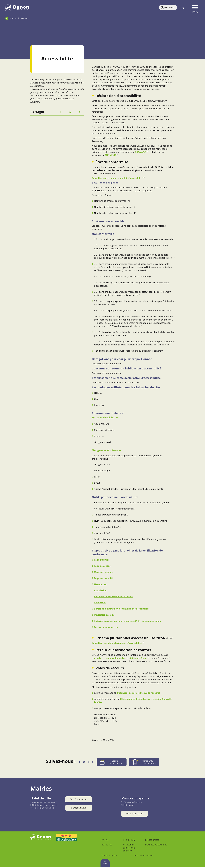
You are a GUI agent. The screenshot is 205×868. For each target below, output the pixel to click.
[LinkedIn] (70, 112)
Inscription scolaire (105, 615)
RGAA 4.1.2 (141, 152)
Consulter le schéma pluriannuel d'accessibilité (118, 643)
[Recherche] (183, 8)
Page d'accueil (102, 560)
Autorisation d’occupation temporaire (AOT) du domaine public (130, 621)
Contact (105, 840)
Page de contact (103, 566)
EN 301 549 (111, 155)
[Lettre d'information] (115, 762)
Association (101, 590)
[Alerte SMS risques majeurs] (148, 762)
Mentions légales (104, 572)
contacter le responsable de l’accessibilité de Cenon (121, 658)
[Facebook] (60, 112)
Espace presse (152, 841)
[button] (195, 8)
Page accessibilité (104, 578)
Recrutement (129, 841)
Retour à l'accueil (19, 18)
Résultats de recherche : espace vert (114, 596)
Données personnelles (156, 845)
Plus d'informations (79, 800)
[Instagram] (83, 763)
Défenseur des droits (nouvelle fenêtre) (139, 693)
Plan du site (101, 584)
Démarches (100, 603)
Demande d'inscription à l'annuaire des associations (124, 609)
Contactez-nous (79, 809)
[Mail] (80, 112)
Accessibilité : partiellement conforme (129, 848)
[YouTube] (90, 763)
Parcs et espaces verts (106, 627)
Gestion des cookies (144, 856)
